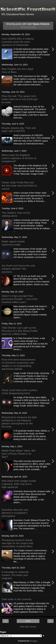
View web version (28, 627)
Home (28, 621)
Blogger (34, 641)
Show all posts (29, 27)
